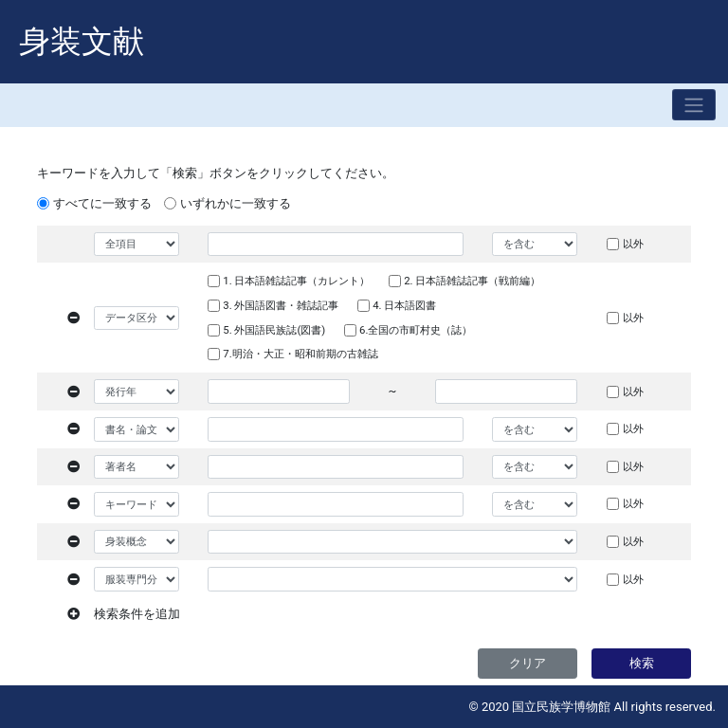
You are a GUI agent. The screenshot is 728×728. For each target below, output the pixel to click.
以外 (633, 244)
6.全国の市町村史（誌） (416, 330)
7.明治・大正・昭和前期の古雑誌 (300, 354)
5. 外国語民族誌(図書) (274, 330)
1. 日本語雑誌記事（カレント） (296, 281)
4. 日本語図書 (404, 305)
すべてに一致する (102, 203)
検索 (642, 663)
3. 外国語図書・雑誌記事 (281, 305)
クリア (528, 663)
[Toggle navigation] (694, 105)
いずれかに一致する (236, 203)
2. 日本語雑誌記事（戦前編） (472, 281)
